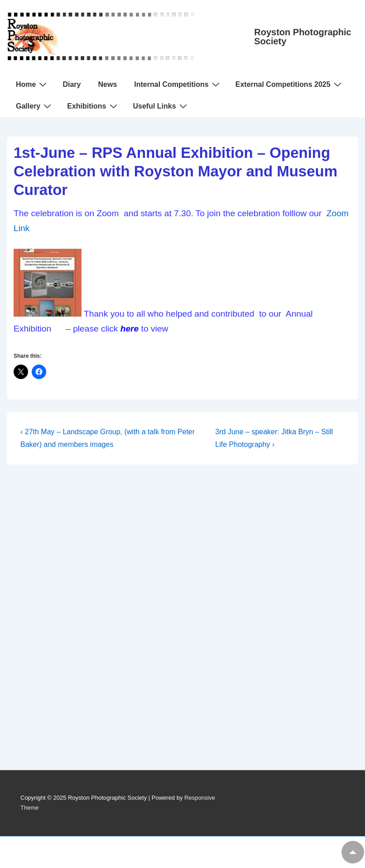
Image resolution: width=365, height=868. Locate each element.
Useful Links (161, 106)
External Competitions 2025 (290, 84)
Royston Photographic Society (303, 37)
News (107, 84)
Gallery (35, 106)
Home (32, 84)
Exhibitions (93, 106)
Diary (72, 84)
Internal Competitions (178, 84)
